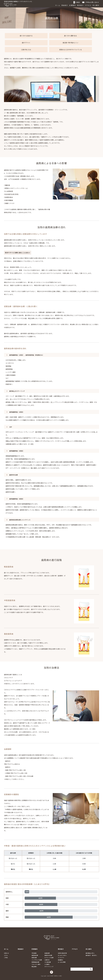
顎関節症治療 (36, 962)
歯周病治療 (35, 955)
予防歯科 (34, 953)
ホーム (58, 5)
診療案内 (73, 5)
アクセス (88, 5)
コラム (6, 955)
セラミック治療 (49, 958)
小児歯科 (47, 964)
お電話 (77, 2)
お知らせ (7, 953)
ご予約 (6, 958)
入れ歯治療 (48, 962)
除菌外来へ (9, 384)
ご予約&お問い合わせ (91, 2)
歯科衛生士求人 (90, 953)
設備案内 (60, 960)
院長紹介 (65, 5)
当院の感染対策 (62, 953)
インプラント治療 (37, 960)
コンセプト (61, 958)
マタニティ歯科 (36, 964)
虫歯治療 (47, 953)
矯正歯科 (34, 967)
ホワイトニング (49, 967)
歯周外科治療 (48, 955)
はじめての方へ (62, 955)
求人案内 (96, 5)
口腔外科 (47, 960)
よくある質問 (62, 962)
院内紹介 (80, 5)
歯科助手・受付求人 (91, 955)
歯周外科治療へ (11, 492)
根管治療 (34, 958)
